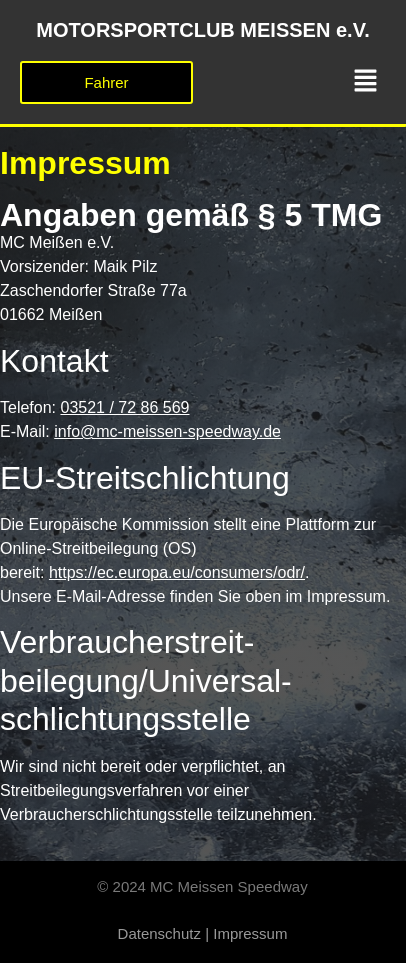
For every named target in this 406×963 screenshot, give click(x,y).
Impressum (250, 933)
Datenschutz (159, 933)
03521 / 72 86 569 (124, 407)
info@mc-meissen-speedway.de (167, 431)
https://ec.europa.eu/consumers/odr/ (177, 572)
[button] (366, 82)
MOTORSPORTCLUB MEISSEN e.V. (202, 30)
